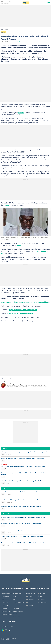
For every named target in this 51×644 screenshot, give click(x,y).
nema (7, 205)
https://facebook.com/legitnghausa (23, 310)
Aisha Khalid (17, 42)
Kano (19, 245)
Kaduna (21, 113)
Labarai (7, 29)
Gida (2, 29)
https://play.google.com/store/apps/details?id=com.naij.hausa (25, 302)
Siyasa (3, 469)
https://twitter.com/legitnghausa (20, 313)
